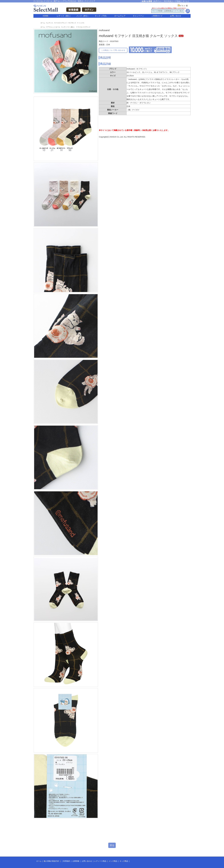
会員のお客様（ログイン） (152, 1)
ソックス (81, 23)
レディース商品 (100, 861)
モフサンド (73, 23)
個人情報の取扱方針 (51, 861)
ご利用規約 (66, 861)
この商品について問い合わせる (113, 50)
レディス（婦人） (64, 16)
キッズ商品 (124, 861)
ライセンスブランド (84, 27)
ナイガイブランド (61, 23)
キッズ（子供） (101, 16)
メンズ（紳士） (83, 16)
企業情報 (76, 861)
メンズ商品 (113, 861)
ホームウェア (120, 16)
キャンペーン (138, 16)
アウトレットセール (54, 27)
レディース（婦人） (69, 27)
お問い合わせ (176, 16)
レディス (50, 23)
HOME (46, 16)
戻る (112, 845)
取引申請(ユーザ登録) (172, 1)
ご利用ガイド (157, 16)
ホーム (185, 1)
